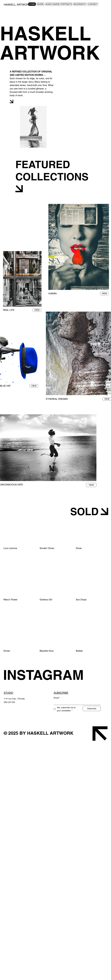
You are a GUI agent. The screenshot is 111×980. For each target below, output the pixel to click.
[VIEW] (37, 310)
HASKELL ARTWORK (17, 5)
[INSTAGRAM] (47, 675)
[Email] (77, 702)
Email (57, 698)
